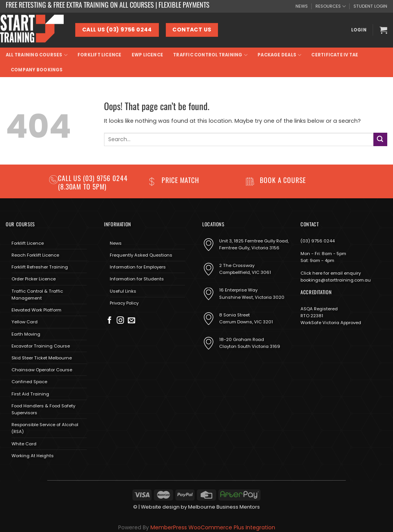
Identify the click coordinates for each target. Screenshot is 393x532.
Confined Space (29, 382)
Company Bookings (37, 70)
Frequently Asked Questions (141, 255)
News (116, 243)
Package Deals (279, 55)
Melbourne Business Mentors (224, 507)
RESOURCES (331, 6)
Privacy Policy (124, 303)
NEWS (302, 6)
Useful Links (123, 291)
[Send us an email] (131, 321)
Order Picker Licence (34, 279)
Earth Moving (26, 334)
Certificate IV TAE (335, 55)
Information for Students (137, 279)
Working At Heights (33, 456)
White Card (24, 444)
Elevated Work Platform (36, 310)
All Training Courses (37, 55)
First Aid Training (30, 394)
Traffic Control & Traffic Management (37, 295)
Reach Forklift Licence (35, 255)
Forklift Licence (100, 55)
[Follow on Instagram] (120, 321)
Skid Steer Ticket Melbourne (42, 358)
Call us (70, 178)
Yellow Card (25, 322)
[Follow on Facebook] (110, 321)
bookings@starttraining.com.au (336, 280)
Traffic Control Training (210, 55)
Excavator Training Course (41, 346)
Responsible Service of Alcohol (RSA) (45, 428)
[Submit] (380, 139)
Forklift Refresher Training (40, 267)
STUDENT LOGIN (370, 6)
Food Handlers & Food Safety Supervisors (43, 409)
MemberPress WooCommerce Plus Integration (213, 527)
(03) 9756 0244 (318, 241)
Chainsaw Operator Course (42, 370)
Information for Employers (138, 267)
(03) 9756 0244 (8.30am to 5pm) (93, 182)
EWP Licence (148, 55)
